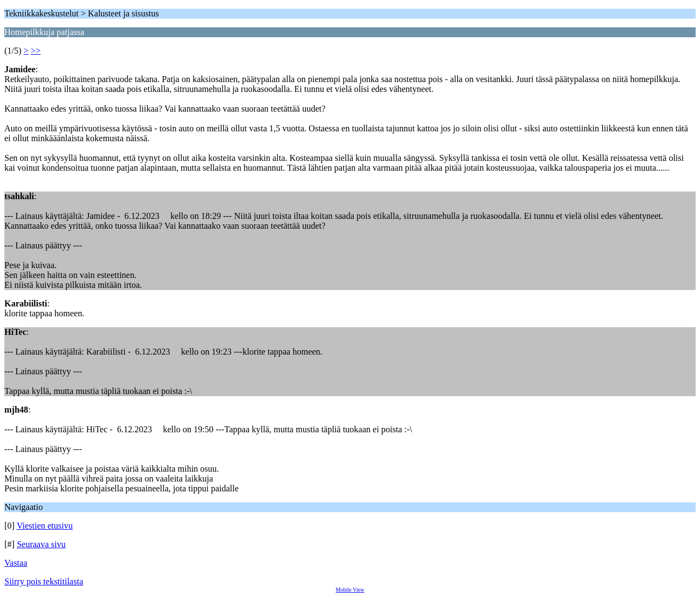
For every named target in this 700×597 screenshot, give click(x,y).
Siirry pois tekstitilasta (44, 581)
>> (36, 51)
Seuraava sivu (41, 544)
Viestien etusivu (45, 526)
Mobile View (350, 590)
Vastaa (16, 563)
